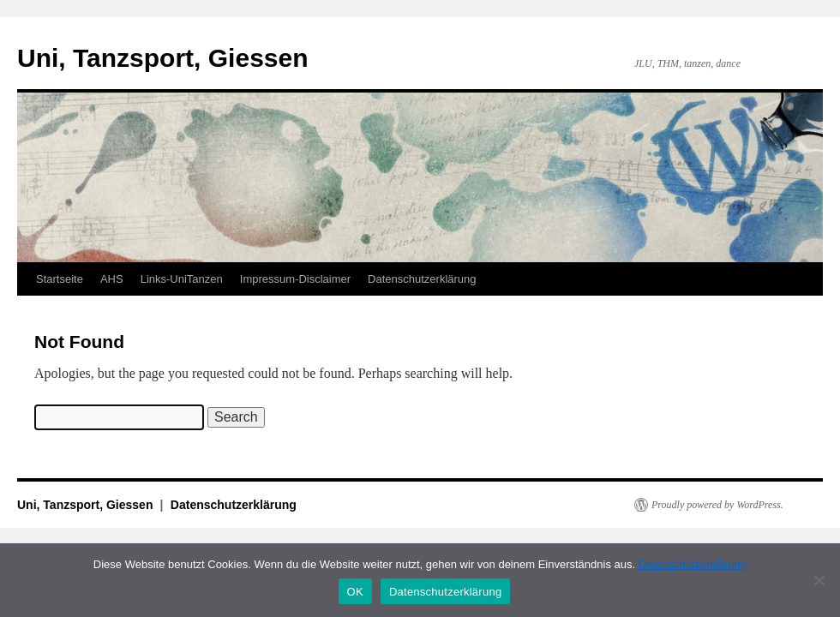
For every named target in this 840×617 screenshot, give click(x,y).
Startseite (60, 279)
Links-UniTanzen (182, 279)
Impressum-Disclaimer (295, 279)
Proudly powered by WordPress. (717, 505)
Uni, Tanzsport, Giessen (163, 58)
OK (355, 592)
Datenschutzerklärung (422, 279)
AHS (112, 279)
